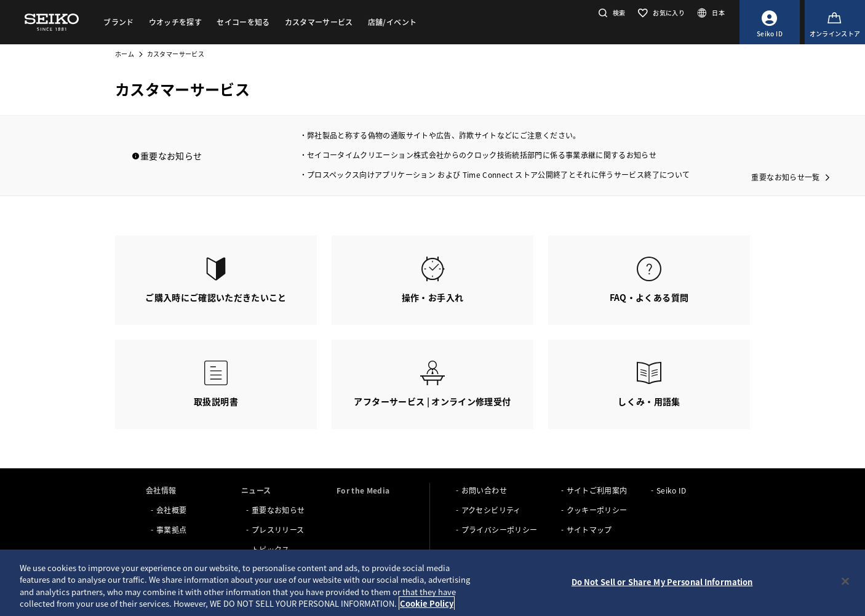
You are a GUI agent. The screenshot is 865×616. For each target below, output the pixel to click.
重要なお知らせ (278, 510)
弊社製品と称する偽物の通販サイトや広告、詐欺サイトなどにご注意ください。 (444, 135)
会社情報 (161, 490)
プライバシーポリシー (500, 530)
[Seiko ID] (770, 22)
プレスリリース (278, 530)
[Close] (845, 581)
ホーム (125, 54)
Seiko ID (672, 490)
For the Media (363, 490)
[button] (611, 13)
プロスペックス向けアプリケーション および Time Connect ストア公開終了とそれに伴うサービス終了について (498, 174)
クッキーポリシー (597, 510)
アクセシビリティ (491, 510)
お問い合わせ (484, 490)
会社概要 (171, 510)
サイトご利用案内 (597, 490)
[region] (432, 583)
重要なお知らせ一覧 (785, 177)
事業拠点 (171, 530)
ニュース (256, 490)
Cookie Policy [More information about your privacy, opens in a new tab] (427, 603)
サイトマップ (589, 530)
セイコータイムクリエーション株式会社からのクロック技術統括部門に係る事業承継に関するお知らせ (482, 155)
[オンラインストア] (835, 22)
